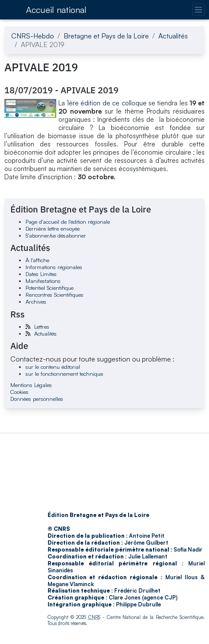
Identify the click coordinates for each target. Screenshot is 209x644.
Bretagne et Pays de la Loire (106, 36)
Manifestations (43, 281)
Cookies (19, 392)
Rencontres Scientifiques (55, 295)
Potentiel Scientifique (50, 288)
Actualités (173, 36)
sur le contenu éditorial (53, 367)
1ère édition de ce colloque (106, 103)
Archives (36, 301)
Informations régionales (54, 267)
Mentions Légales (31, 385)
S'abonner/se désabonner (56, 235)
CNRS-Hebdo (33, 36)
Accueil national (56, 10)
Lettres (42, 327)
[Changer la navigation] (198, 10)
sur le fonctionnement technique (64, 374)
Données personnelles (37, 399)
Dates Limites (41, 274)
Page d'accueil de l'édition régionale (68, 222)
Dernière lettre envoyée (53, 228)
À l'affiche (37, 260)
